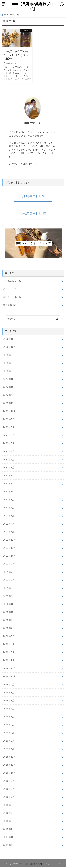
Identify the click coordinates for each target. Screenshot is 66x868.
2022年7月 (9, 508)
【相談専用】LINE (33, 214)
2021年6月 (9, 580)
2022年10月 (9, 492)
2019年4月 (9, 725)
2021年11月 (9, 548)
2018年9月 (9, 781)
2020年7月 (9, 629)
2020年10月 (9, 613)
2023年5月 (9, 444)
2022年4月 (9, 524)
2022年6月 (9, 516)
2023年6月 (9, 436)
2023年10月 (9, 412)
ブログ (10, 289)
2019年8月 (9, 693)
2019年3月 (9, 733)
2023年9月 (9, 420)
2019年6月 (9, 709)
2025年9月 (9, 356)
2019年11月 (9, 677)
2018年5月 (9, 813)
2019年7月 (9, 701)
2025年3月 (9, 372)
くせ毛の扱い (13, 281)
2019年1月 (9, 749)
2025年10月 (9, 347)
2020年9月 (9, 621)
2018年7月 (9, 797)
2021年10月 (9, 556)
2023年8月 (9, 428)
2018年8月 (9, 789)
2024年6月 (9, 396)
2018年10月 (9, 773)
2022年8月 (9, 500)
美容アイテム (13, 297)
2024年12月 (9, 380)
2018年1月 (9, 830)
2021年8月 (9, 564)
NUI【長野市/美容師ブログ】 (33, 6)
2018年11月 (9, 765)
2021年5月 (9, 589)
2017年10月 (9, 838)
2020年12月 (9, 605)
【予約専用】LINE (33, 196)
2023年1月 (9, 468)
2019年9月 (9, 685)
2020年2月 (9, 661)
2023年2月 (9, 460)
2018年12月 (9, 757)
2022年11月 (9, 484)
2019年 (13, 15)
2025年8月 (9, 363)
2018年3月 (9, 822)
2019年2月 (9, 741)
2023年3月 (9, 452)
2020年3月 (9, 653)
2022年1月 (9, 532)
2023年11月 (9, 404)
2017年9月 (9, 846)
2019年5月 (9, 717)
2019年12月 (9, 669)
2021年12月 (9, 540)
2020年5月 (9, 637)
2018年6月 (9, 806)
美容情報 (10, 305)
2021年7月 (9, 573)
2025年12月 (9, 339)
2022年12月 (9, 476)
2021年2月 (9, 596)
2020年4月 (9, 645)
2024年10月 (9, 388)
